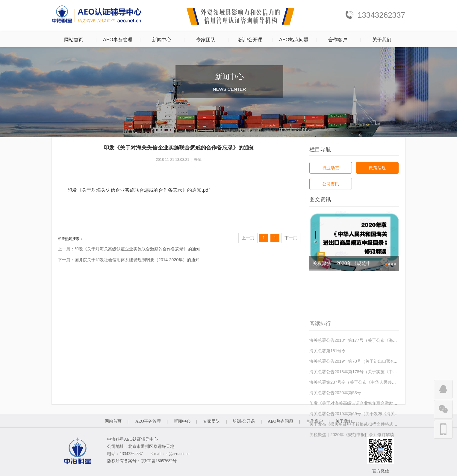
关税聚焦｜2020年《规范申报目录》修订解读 (342, 266)
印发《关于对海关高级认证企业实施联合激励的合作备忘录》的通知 (137, 249)
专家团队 (206, 40)
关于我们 (382, 40)
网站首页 (74, 40)
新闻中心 (162, 40)
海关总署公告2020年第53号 (335, 418)
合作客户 (338, 40)
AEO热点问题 (294, 40)
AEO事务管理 (118, 40)
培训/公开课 (250, 40)
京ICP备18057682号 (159, 461)
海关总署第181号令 (327, 377)
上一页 (248, 238)
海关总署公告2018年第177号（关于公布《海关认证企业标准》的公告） (376, 366)
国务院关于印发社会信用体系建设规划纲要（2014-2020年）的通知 (137, 260)
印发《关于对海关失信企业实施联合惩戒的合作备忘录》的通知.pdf (139, 190)
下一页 (291, 238)
